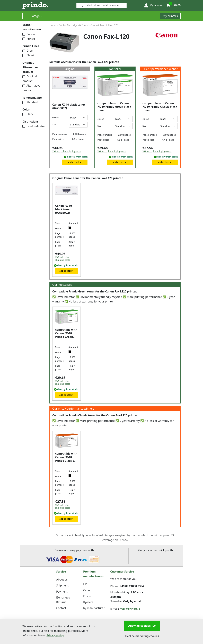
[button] (154, 5)
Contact (61, 608)
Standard (30, 102)
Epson (87, 596)
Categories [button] (35, 16)
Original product (30, 79)
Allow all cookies (142, 626)
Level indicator (34, 126)
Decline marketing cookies (142, 636)
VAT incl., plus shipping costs (67, 151)
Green (28, 51)
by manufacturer (94, 608)
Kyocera (88, 602)
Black (28, 114)
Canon (29, 34)
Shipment (62, 585)
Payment (62, 592)
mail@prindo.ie (130, 609)
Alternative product (31, 88)
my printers (170, 16)
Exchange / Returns (63, 600)
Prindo (29, 39)
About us (62, 579)
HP (85, 584)
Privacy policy (55, 635)
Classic (29, 55)
